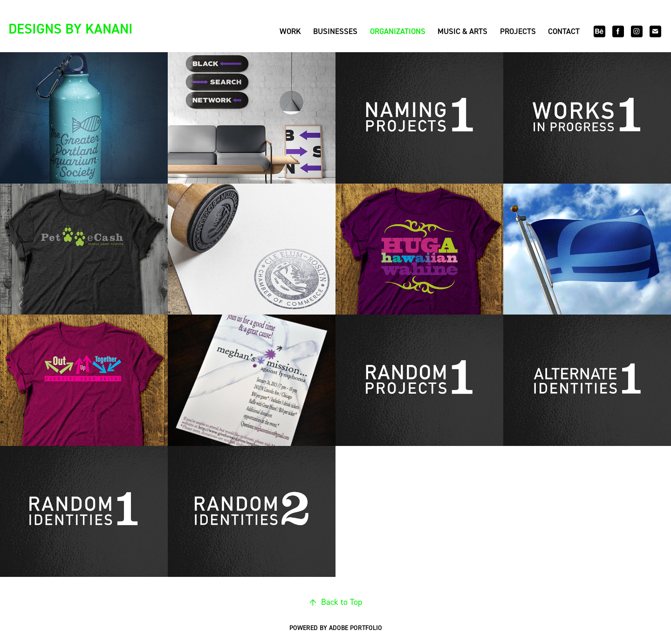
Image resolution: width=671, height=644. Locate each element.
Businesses (335, 31)
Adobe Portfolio (356, 628)
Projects (518, 31)
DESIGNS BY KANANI (71, 28)
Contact (564, 31)
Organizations (398, 31)
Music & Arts (462, 31)
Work (290, 31)
